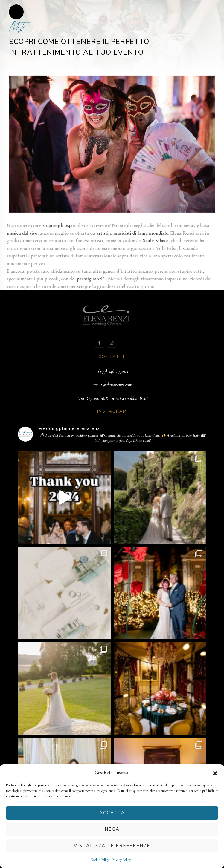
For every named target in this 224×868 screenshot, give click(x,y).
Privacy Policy (121, 860)
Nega (112, 829)
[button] (215, 773)
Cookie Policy (100, 860)
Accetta (112, 813)
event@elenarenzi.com (113, 385)
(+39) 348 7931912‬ (113, 371)
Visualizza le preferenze (112, 846)
